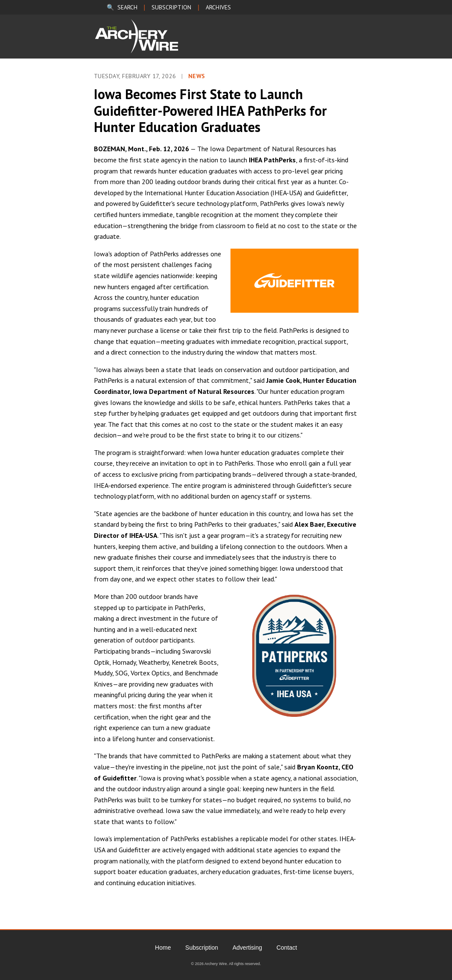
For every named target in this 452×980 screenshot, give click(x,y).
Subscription (202, 948)
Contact (287, 948)
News (197, 76)
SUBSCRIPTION (171, 7)
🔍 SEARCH (122, 7)
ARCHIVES (218, 7)
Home (163, 948)
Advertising (247, 948)
